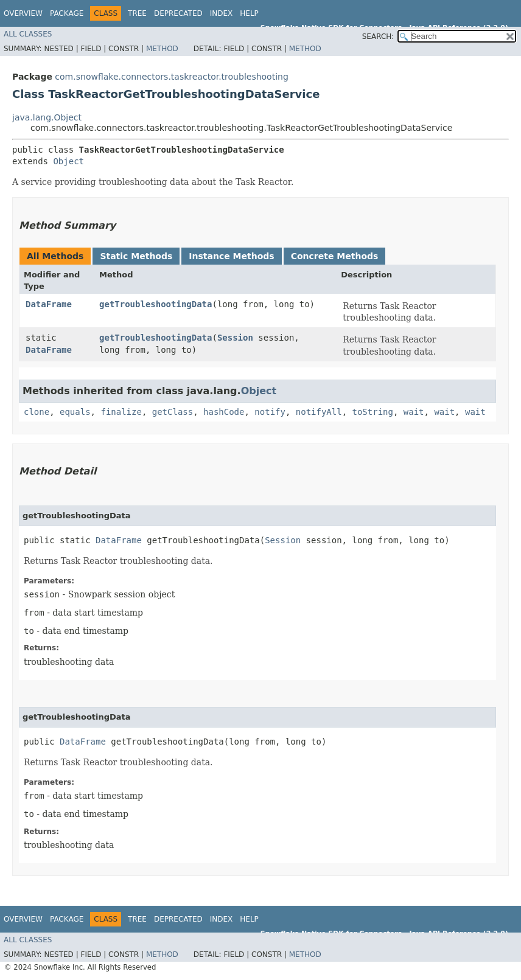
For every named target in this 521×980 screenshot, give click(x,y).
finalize (121, 412)
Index (222, 13)
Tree (137, 13)
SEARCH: (378, 36)
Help (249, 13)
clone (37, 412)
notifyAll (319, 412)
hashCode (224, 412)
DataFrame (49, 304)
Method (162, 49)
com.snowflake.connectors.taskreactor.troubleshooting (171, 77)
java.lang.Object (47, 117)
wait (414, 412)
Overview (23, 13)
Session (235, 338)
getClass (173, 412)
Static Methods (136, 256)
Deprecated (178, 13)
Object (68, 161)
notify (270, 412)
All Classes (28, 34)
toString (373, 412)
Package (67, 13)
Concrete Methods (335, 256)
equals (75, 412)
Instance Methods (231, 256)
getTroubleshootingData (156, 304)
